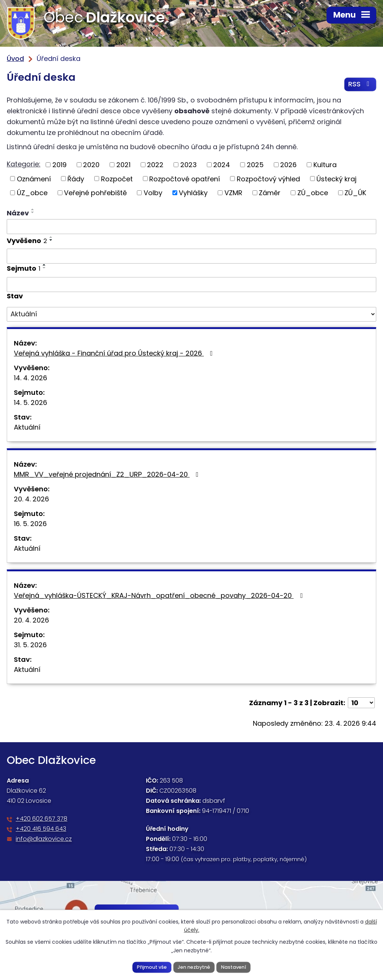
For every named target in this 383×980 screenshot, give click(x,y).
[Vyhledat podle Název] (191, 227)
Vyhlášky (193, 193)
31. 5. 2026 (30, 645)
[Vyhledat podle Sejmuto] (191, 285)
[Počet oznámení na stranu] (361, 703)
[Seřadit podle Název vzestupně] (33, 210)
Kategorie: (24, 164)
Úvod (15, 59)
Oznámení (34, 179)
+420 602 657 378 (42, 819)
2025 (255, 165)
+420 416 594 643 (41, 829)
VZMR (233, 193)
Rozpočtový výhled (268, 179)
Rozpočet (117, 179)
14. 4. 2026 (30, 378)
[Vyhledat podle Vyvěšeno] (191, 257)
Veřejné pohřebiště (95, 193)
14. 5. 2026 (30, 403)
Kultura (325, 165)
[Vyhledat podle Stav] (191, 315)
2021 (123, 165)
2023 (189, 165)
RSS (360, 85)
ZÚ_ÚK (355, 193)
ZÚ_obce (313, 193)
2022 (155, 165)
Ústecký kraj (336, 179)
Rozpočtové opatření (185, 179)
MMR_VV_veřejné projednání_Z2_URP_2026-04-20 (108, 475)
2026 (288, 165)
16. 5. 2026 (30, 524)
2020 (91, 165)
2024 (222, 165)
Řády (76, 179)
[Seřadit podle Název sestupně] (33, 213)
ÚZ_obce (32, 193)
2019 (59, 165)
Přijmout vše (152, 967)
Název (18, 213)
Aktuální (27, 428)
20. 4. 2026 (31, 499)
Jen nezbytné (194, 967)
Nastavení (234, 967)
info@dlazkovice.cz (44, 839)
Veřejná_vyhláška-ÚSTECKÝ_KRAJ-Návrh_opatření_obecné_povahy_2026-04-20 (160, 596)
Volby (153, 193)
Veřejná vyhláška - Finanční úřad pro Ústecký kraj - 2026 (115, 354)
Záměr (270, 193)
